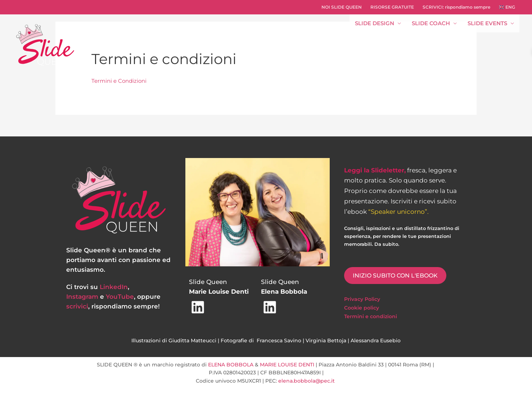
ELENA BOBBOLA (231, 365)
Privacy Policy (362, 299)
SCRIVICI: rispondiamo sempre (456, 7)
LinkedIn (114, 287)
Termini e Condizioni (119, 81)
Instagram (82, 297)
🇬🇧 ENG (507, 7)
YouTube (120, 297)
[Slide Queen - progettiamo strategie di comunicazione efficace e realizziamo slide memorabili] (45, 44)
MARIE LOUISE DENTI (287, 365)
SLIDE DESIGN (375, 23)
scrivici (77, 306)
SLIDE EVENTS (487, 23)
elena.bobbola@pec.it (307, 381)
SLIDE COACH (431, 23)
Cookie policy (362, 308)
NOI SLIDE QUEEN (342, 7)
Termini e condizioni (371, 316)
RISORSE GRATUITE (392, 7)
